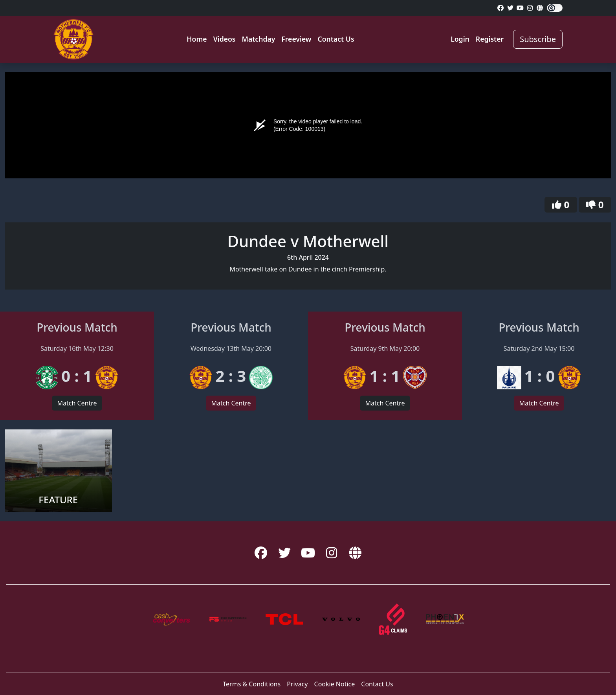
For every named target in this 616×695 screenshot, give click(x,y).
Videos (225, 39)
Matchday (259, 39)
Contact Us (336, 39)
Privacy (297, 684)
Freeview (296, 39)
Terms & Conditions (252, 684)
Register (490, 39)
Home (197, 39)
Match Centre (77, 403)
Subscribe (538, 39)
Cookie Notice (335, 684)
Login (460, 39)
